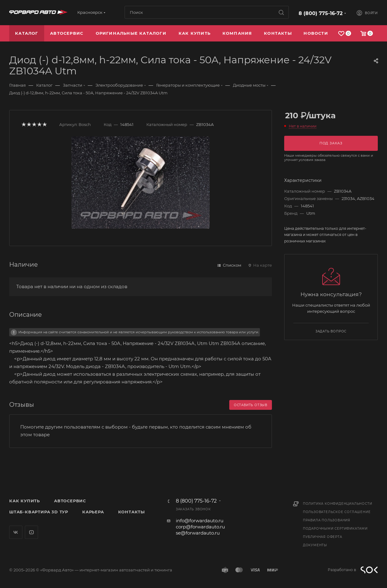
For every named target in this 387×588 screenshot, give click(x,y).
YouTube (31, 532)
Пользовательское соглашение (337, 512)
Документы (315, 545)
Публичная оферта (323, 537)
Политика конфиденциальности (338, 504)
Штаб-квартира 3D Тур (39, 512)
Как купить (25, 501)
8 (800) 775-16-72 (321, 13)
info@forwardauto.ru (200, 521)
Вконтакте (16, 532)
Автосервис (70, 501)
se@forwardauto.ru (198, 533)
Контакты (132, 512)
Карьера (93, 512)
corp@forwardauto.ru (200, 527)
